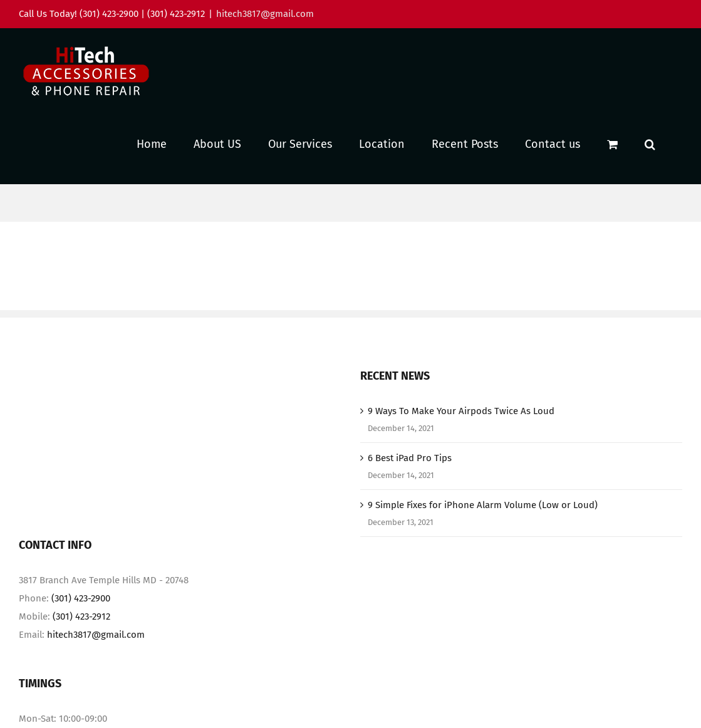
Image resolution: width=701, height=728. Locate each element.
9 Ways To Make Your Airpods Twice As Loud (461, 411)
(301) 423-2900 (81, 598)
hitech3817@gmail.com (265, 14)
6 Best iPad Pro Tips (410, 458)
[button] (650, 144)
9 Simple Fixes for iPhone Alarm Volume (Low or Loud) (483, 505)
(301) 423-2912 (81, 616)
